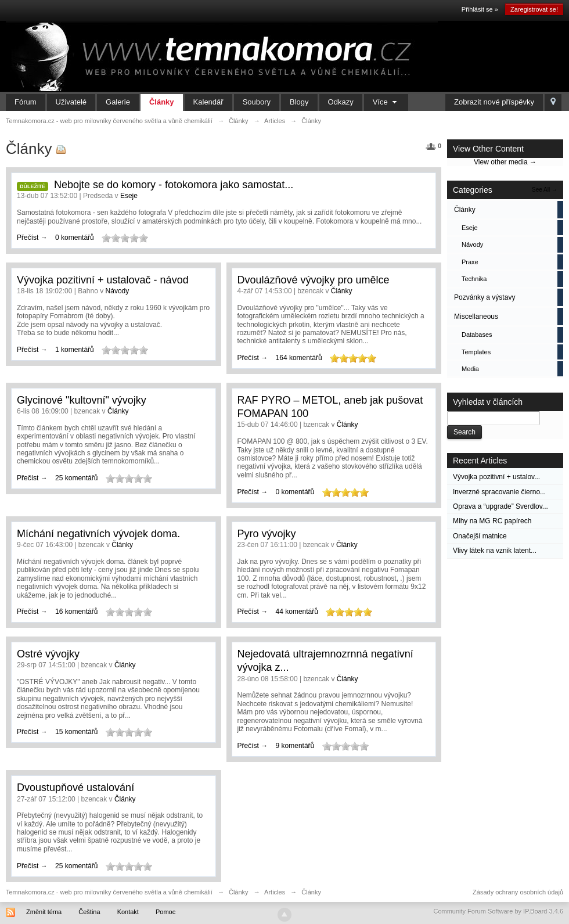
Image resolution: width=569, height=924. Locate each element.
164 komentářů (299, 358)
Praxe (470, 262)
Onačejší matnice (480, 536)
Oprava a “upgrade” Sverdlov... (500, 506)
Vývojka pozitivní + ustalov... (496, 477)
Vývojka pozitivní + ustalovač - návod (103, 280)
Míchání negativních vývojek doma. (98, 534)
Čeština (89, 912)
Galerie (118, 102)
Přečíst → (33, 238)
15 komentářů (76, 732)
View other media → (505, 162)
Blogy (299, 102)
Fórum (26, 102)
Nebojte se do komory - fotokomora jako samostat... (174, 185)
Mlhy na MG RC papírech (492, 521)
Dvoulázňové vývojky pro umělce (314, 280)
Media (470, 369)
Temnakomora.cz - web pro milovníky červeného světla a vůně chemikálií (109, 892)
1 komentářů (75, 350)
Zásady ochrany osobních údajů (518, 892)
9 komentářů (295, 746)
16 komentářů (76, 612)
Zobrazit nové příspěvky (494, 102)
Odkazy (341, 102)
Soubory (257, 102)
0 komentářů (75, 238)
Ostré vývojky (48, 654)
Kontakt (128, 912)
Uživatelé (71, 102)
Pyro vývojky (267, 534)
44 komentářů (297, 612)
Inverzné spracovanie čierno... (499, 492)
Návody (472, 245)
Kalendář (208, 102)
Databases (477, 335)
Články (162, 102)
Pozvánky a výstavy (485, 297)
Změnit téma (44, 912)
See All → (545, 190)
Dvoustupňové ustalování (75, 788)
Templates (476, 352)
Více (386, 102)
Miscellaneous (476, 317)
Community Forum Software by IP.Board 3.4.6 (498, 911)
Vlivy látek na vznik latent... (495, 551)
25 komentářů (76, 478)
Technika (474, 279)
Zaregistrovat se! (534, 9)
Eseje (470, 228)
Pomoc (165, 912)
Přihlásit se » (480, 9)
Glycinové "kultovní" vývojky (82, 400)
